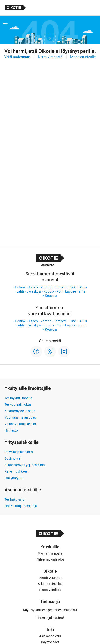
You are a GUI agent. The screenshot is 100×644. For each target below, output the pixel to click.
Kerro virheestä (50, 57)
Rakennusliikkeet (17, 471)
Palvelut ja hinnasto (19, 452)
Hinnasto (11, 430)
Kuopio (49, 291)
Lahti (20, 291)
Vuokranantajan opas (20, 417)
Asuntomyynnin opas (20, 411)
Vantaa (46, 287)
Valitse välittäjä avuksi (21, 424)
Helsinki (21, 287)
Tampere (60, 287)
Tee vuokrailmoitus (18, 404)
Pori (59, 291)
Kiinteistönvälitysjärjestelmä (25, 465)
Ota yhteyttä (14, 478)
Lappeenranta (75, 291)
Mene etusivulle (83, 57)
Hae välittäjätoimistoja (21, 506)
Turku (73, 287)
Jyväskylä (34, 291)
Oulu (83, 287)
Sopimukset (13, 458)
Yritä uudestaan (17, 57)
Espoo (33, 287)
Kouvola (51, 296)
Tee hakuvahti (15, 499)
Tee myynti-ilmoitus (18, 398)
